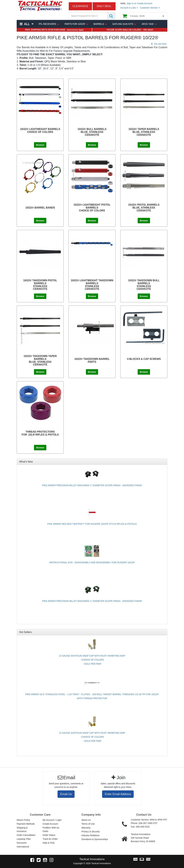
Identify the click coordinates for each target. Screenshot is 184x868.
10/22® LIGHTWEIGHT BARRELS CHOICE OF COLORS (40, 131)
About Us (86, 820)
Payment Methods (26, 824)
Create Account (50, 824)
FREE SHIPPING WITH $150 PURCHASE (54, 30)
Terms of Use (88, 824)
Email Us (66, 794)
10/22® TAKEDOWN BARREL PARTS (92, 360)
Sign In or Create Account (139, 3)
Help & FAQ (49, 843)
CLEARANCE (80, 6)
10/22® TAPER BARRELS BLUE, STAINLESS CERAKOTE (144, 132)
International (23, 847)
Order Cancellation (26, 835)
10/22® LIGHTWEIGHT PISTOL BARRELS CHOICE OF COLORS (92, 208)
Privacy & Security (91, 832)
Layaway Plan (24, 839)
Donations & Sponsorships (95, 839)
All (27, 24)
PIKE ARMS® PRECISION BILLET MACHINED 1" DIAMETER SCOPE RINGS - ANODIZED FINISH (92, 485)
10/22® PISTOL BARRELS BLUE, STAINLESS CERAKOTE (144, 208)
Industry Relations (90, 835)
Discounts (22, 843)
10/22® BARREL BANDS (40, 208)
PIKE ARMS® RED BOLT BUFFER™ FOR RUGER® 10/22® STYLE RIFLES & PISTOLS (92, 524)
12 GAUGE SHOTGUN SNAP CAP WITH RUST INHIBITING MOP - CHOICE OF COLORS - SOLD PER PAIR (92, 660)
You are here (158, 44)
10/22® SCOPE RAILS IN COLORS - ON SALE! (130, 30)
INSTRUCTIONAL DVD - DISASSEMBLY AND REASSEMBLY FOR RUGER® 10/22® (92, 562)
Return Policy (23, 820)
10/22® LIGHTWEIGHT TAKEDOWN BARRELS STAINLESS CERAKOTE (92, 285)
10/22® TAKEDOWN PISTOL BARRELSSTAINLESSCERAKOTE (40, 285)
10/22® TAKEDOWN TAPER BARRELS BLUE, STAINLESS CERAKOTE (40, 360)
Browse (40, 145)
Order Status (49, 835)
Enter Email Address (118, 794)
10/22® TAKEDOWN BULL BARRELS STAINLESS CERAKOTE (144, 285)
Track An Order (50, 839)
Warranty (86, 828)
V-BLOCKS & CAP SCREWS (144, 359)
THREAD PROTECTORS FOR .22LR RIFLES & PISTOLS (40, 433)
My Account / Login (52, 820)
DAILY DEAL (104, 6)
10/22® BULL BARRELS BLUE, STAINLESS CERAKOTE (92, 132)
